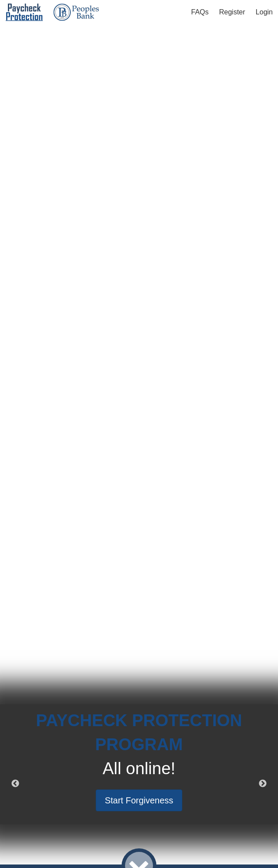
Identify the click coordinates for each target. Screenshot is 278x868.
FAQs (200, 12)
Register (232, 12)
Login (264, 12)
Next (263, 784)
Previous (15, 784)
